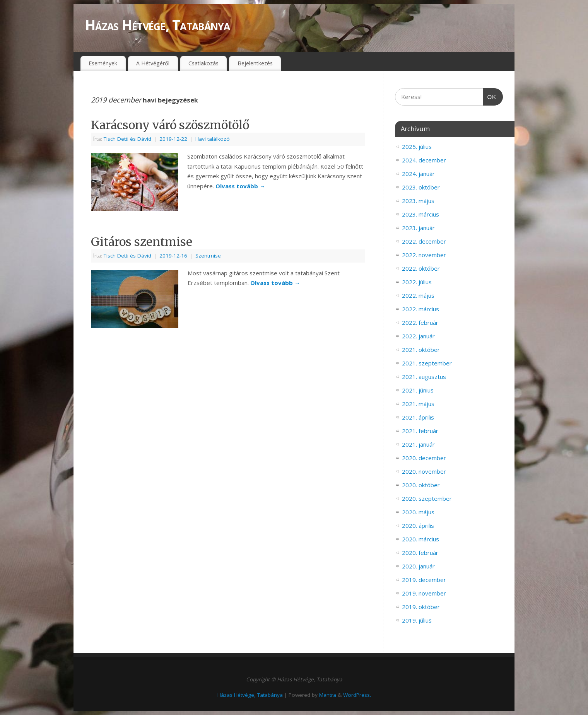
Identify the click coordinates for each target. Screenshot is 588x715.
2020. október (421, 485)
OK (490, 96)
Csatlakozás (203, 63)
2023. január (418, 228)
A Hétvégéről (153, 63)
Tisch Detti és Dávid (127, 139)
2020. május (418, 512)
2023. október (421, 187)
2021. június (418, 390)
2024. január (418, 174)
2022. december (424, 241)
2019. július (417, 620)
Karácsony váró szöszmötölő (170, 125)
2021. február (420, 431)
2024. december (424, 160)
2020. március (420, 539)
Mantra (328, 695)
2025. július (417, 147)
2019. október (421, 607)
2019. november (424, 593)
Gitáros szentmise (142, 242)
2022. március (420, 309)
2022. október (421, 268)
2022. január (418, 336)
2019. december (424, 580)
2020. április (418, 526)
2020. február (420, 553)
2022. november (424, 255)
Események (103, 63)
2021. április (418, 417)
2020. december (424, 458)
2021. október (421, 350)
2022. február (420, 323)
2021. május (418, 404)
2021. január (418, 444)
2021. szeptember (427, 363)
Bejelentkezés (255, 63)
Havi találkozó (213, 139)
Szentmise (208, 256)
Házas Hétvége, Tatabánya (158, 25)
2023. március (420, 214)
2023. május (418, 201)
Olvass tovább (240, 186)
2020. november (424, 471)
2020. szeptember (427, 498)
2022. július (417, 282)
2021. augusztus (424, 377)
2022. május (418, 295)
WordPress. (357, 695)
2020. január (418, 566)
